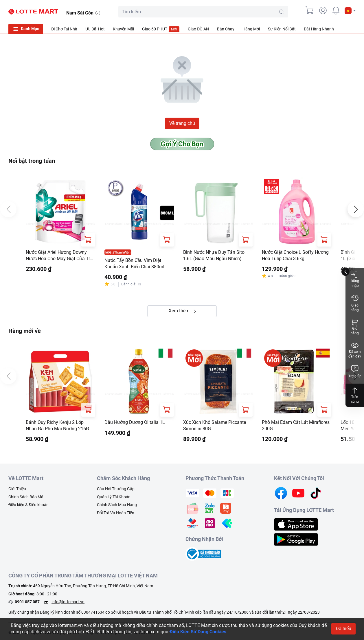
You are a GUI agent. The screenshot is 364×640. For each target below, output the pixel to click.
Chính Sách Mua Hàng (117, 506)
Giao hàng (355, 303)
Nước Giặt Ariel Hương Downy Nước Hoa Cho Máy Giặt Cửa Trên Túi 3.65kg (60, 256)
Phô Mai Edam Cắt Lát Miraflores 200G (296, 426)
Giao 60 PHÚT (161, 29)
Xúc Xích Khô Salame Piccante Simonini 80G (215, 426)
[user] (323, 10)
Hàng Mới (251, 29)
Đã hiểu (343, 629)
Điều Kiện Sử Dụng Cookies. (199, 632)
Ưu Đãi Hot (95, 29)
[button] (350, 11)
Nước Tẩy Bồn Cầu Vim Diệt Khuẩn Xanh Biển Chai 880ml (134, 264)
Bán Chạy (226, 29)
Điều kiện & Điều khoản (29, 506)
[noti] (336, 10)
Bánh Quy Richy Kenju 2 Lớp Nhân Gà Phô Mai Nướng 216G (57, 426)
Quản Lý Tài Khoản (114, 498)
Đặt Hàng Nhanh (319, 29)
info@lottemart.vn (68, 603)
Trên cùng (355, 395)
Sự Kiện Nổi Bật (282, 29)
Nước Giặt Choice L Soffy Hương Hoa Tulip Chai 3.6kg (295, 256)
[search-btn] (282, 12)
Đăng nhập (355, 279)
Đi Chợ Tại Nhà (64, 29)
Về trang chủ (182, 123)
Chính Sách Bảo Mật (27, 498)
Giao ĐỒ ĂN (198, 29)
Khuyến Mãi (123, 29)
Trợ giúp (355, 371)
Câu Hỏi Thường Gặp (116, 490)
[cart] (310, 10)
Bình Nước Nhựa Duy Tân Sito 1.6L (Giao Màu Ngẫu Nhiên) (214, 256)
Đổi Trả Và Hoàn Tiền (116, 514)
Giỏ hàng (355, 327)
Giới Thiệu (17, 490)
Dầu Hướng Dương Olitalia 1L (135, 423)
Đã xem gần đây (355, 350)
